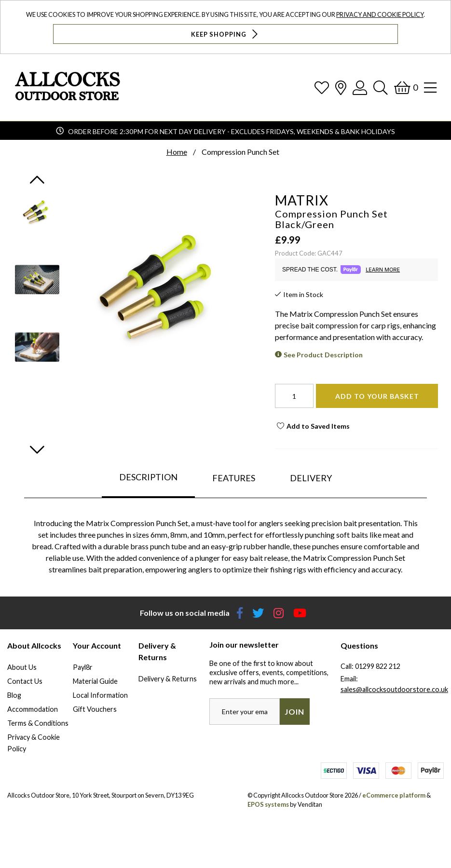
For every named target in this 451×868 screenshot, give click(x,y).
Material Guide (95, 681)
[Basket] (406, 88)
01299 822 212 (378, 666)
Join (294, 712)
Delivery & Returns (168, 679)
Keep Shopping (225, 34)
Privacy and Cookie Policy (380, 14)
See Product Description (323, 355)
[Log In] (360, 88)
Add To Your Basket (377, 396)
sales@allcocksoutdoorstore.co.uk (394, 689)
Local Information (100, 695)
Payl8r (83, 667)
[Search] (381, 88)
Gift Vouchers (95, 709)
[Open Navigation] (430, 88)
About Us (22, 667)
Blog (14, 695)
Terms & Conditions (38, 723)
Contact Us (25, 681)
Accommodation (33, 709)
